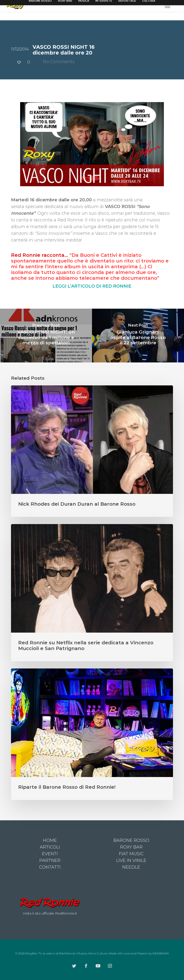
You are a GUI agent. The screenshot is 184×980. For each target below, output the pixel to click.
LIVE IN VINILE (131, 860)
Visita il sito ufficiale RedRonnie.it (50, 913)
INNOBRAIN (161, 953)
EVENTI (50, 854)
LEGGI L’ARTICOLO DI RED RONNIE (92, 286)
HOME (50, 840)
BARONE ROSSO (131, 840)
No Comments (56, 62)
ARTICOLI (50, 847)
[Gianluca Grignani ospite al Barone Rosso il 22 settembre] (138, 336)
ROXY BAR (131, 847)
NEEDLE (131, 867)
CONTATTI (50, 867)
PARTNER (50, 860)
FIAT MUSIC (131, 854)
